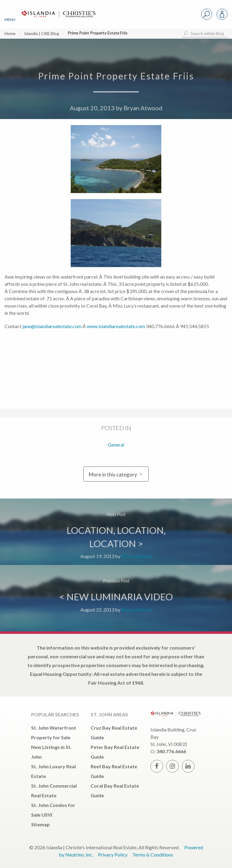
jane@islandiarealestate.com (52, 326)
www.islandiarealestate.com (116, 326)
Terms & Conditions (153, 855)
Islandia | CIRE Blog (42, 34)
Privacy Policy (113, 855)
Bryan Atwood (143, 108)
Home (10, 34)
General (116, 445)
